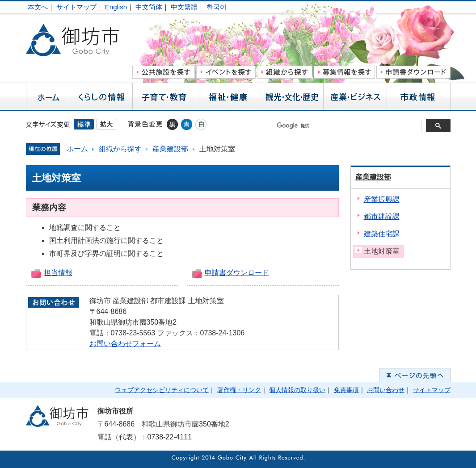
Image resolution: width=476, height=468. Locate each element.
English (116, 7)
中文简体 (149, 7)
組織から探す (120, 149)
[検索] (349, 125)
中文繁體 (184, 7)
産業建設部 (170, 149)
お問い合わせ (386, 390)
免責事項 (346, 390)
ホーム (77, 149)
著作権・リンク (239, 390)
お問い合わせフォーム (125, 344)
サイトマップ (76, 7)
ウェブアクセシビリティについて (162, 390)
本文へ (38, 7)
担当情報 (58, 273)
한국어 (217, 7)
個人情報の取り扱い (297, 390)
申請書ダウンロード (237, 273)
